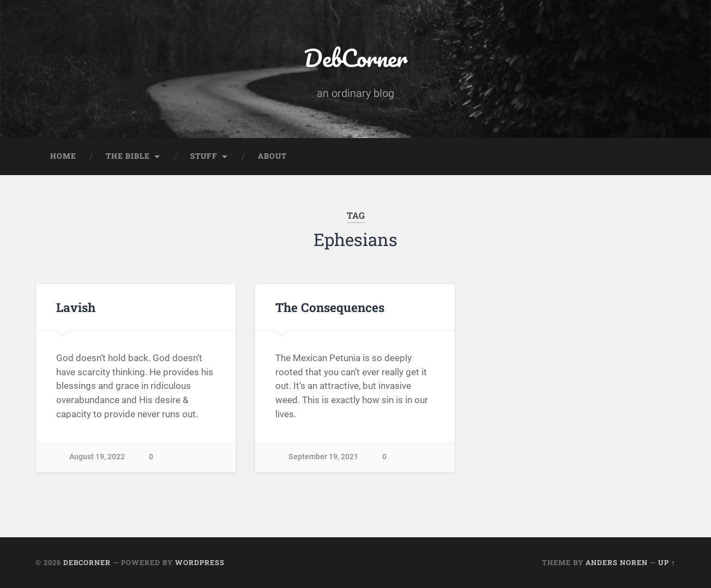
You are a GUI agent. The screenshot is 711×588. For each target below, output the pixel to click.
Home (63, 156)
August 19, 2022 (97, 457)
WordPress (200, 562)
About (272, 156)
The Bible (128, 156)
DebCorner (355, 58)
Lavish (76, 307)
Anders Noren (617, 562)
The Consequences (330, 307)
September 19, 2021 (323, 457)
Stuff (204, 156)
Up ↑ (667, 562)
